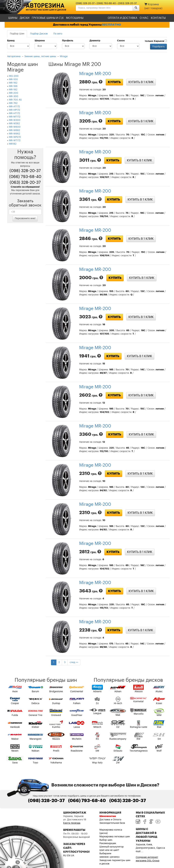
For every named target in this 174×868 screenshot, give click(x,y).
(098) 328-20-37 (85, 3)
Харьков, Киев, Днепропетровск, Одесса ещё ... (150, 848)
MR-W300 (15, 120)
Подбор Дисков (39, 34)
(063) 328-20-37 (127, 3)
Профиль (68, 41)
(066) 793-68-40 (106, 3)
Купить (114, 82)
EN (69, 856)
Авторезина (45, 5)
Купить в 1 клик (141, 82)
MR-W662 (15, 130)
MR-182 (13, 90)
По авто (58, 34)
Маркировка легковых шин (115, 837)
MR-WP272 (15, 137)
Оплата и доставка (123, 18)
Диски (25, 18)
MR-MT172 (15, 117)
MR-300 (14, 96)
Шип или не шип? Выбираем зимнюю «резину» (110, 854)
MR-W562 (14, 124)
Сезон (121, 41)
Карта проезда (72, 823)
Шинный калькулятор (112, 847)
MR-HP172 (15, 110)
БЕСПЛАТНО (112, 25)
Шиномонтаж (108, 816)
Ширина (40, 41)
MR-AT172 (14, 107)
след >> (74, 662)
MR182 (13, 144)
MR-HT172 (15, 113)
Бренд (11, 41)
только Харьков (156, 41)
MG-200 (14, 76)
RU (65, 856)
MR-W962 (15, 134)
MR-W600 (15, 127)
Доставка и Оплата (110, 820)
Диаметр (95, 41)
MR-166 (13, 86)
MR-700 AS (15, 100)
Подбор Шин (17, 34)
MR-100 (13, 79)
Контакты (158, 18)
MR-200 (14, 93)
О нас (144, 18)
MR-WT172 (15, 141)
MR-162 (13, 83)
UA (72, 856)
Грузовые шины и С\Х (48, 18)
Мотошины (75, 18)
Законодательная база (112, 823)
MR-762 (13, 103)
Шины (13, 18)
